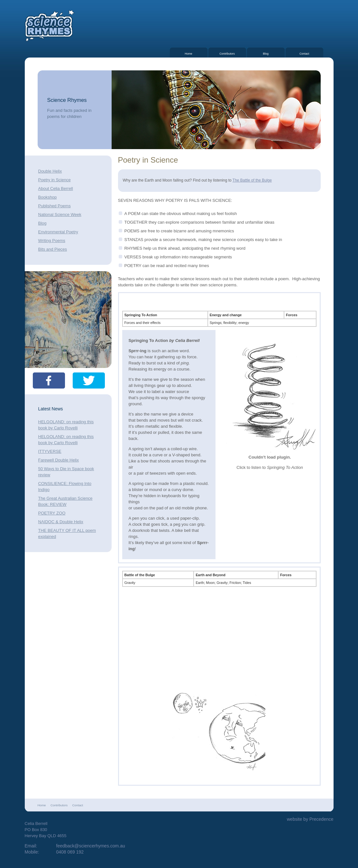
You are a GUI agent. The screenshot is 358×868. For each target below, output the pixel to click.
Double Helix (50, 171)
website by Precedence (310, 819)
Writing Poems (52, 241)
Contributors (227, 54)
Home (188, 54)
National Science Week (60, 215)
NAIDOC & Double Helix (61, 522)
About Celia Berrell (56, 188)
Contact (304, 54)
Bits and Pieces (53, 249)
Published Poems (55, 206)
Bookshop (48, 197)
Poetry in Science (55, 180)
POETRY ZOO (52, 513)
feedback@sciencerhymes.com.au (91, 846)
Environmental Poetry (58, 232)
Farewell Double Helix (59, 460)
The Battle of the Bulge (252, 180)
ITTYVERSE (50, 451)
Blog (266, 54)
